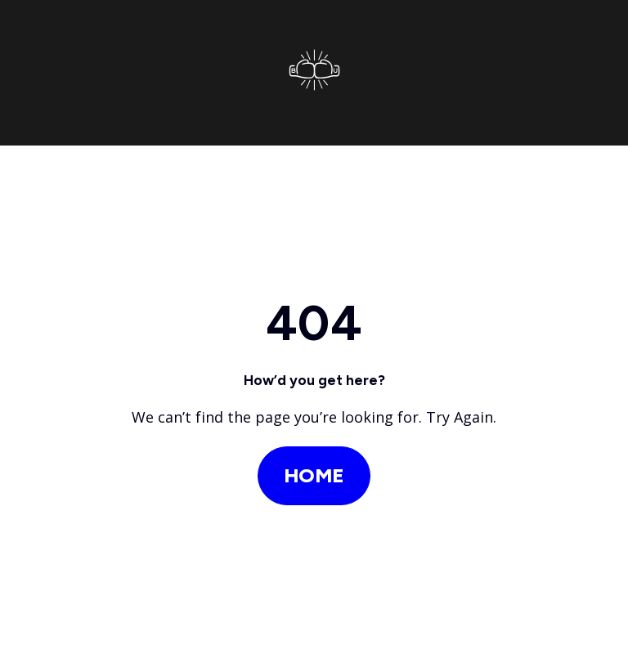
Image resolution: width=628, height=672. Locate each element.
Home (314, 475)
